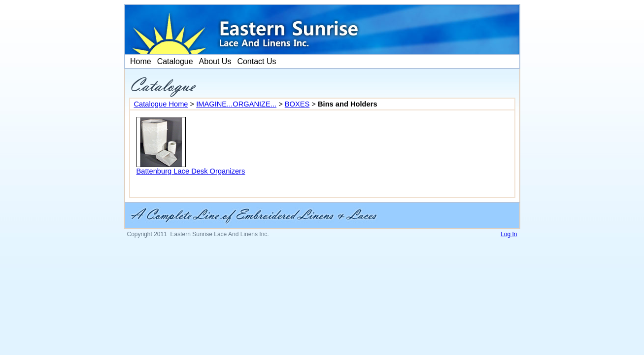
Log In (509, 234)
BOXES (297, 104)
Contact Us (256, 61)
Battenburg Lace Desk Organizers (191, 171)
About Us (215, 61)
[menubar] (202, 62)
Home (140, 61)
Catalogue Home (161, 104)
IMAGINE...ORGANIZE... (236, 104)
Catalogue (175, 61)
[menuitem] (140, 62)
